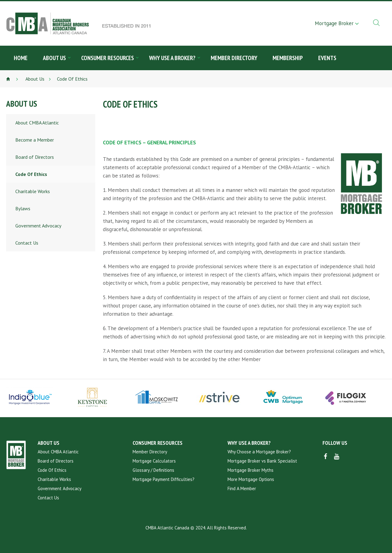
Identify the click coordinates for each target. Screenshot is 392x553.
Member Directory (234, 58)
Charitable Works (33, 191)
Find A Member (242, 488)
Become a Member (35, 140)
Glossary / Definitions (153, 470)
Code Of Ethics (31, 174)
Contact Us (27, 243)
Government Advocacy (38, 226)
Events (327, 58)
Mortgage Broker (334, 23)
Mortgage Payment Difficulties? (164, 479)
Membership (288, 58)
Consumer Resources (107, 58)
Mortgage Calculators (154, 461)
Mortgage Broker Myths (251, 470)
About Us (54, 58)
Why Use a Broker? (172, 58)
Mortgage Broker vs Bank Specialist (262, 461)
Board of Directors (35, 157)
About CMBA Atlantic (37, 123)
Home (21, 58)
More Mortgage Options (251, 479)
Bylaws (23, 208)
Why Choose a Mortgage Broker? (259, 452)
